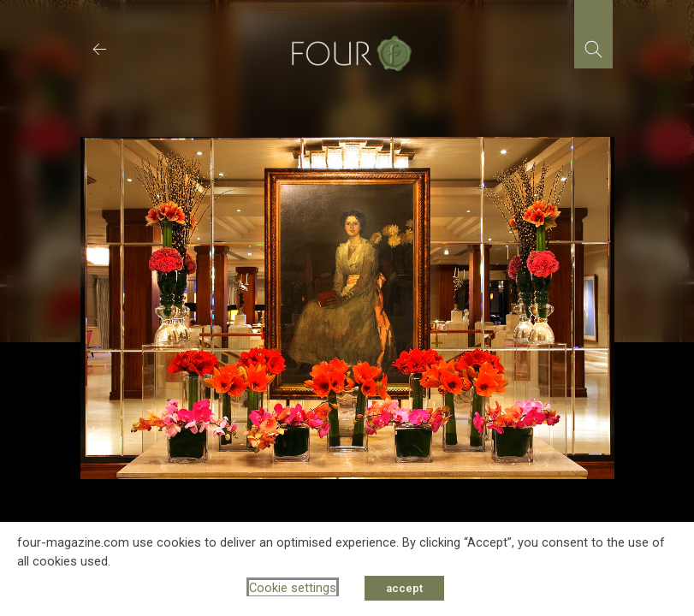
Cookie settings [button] (293, 588)
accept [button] (404, 588)
